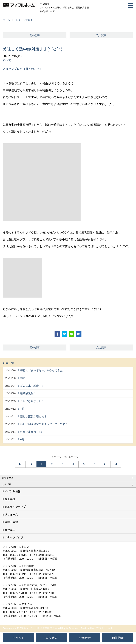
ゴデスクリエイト (104, 628)
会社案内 (10, 530)
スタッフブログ (14, 537)
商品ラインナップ (15, 507)
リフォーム (11, 514)
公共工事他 (11, 522)
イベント (18, 638)
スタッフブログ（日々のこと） (22, 69)
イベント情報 (13, 491)
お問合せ (85, 638)
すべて (7, 60)
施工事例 (10, 499)
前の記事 (35, 35)
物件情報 (118, 638)
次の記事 (101, 35)
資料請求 (52, 638)
